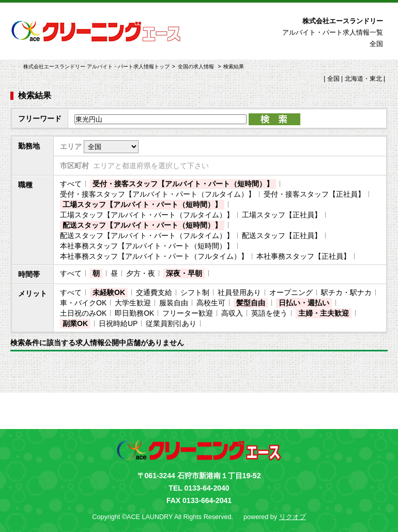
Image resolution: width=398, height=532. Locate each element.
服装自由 (174, 303)
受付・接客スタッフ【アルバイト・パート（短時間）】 (183, 184)
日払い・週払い (304, 303)
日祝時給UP (118, 323)
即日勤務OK (134, 313)
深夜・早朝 (184, 273)
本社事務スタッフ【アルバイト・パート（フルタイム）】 (154, 256)
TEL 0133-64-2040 (199, 488)
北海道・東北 (363, 79)
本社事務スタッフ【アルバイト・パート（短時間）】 (147, 246)
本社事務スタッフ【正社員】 (303, 256)
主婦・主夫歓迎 (324, 313)
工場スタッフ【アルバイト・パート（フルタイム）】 (147, 215)
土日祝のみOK (83, 313)
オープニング (291, 292)
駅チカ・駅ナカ (346, 292)
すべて (71, 184)
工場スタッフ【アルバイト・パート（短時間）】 (142, 204)
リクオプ (293, 517)
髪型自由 (251, 303)
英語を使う (269, 313)
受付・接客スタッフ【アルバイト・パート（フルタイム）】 (158, 194)
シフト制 (195, 292)
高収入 (232, 313)
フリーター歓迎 (188, 313)
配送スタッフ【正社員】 (282, 235)
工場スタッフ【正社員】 (282, 215)
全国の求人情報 (197, 66)
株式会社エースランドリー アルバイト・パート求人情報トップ (96, 66)
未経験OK (109, 292)
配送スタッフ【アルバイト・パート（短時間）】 (142, 225)
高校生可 (211, 303)
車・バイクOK (83, 303)
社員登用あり (239, 292)
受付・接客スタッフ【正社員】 (314, 194)
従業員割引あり (171, 323)
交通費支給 (154, 292)
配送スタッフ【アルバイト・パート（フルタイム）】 (147, 235)
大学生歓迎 (133, 303)
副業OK (75, 323)
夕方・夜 (141, 273)
